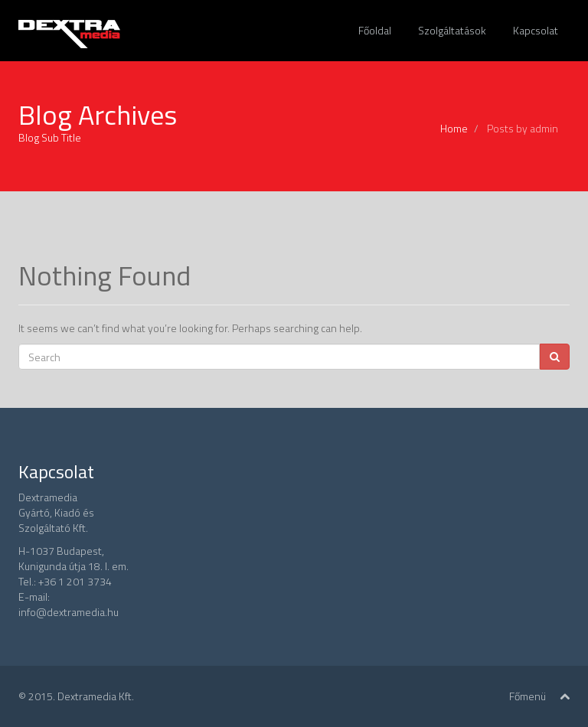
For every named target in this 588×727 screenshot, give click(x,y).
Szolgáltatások (452, 30)
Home (454, 128)
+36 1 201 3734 (75, 581)
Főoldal (375, 30)
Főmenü (528, 696)
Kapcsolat (536, 30)
